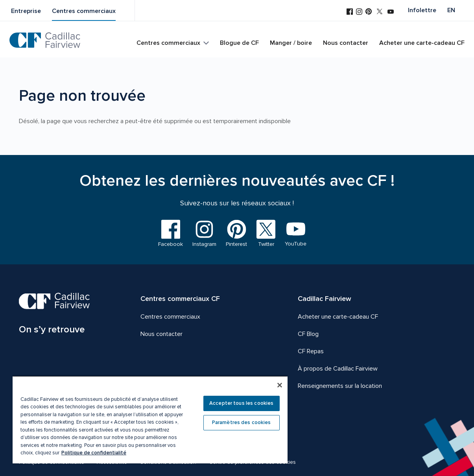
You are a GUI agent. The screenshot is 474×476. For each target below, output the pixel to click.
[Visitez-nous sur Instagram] (359, 12)
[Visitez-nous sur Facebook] (350, 12)
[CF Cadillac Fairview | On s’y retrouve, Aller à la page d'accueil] (54, 315)
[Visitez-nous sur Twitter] (380, 12)
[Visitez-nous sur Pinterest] (369, 12)
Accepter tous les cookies (241, 403)
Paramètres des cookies (242, 422)
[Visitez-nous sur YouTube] (391, 12)
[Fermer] (280, 385)
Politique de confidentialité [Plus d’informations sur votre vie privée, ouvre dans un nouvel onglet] (94, 453)
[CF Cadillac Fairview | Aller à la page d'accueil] (45, 40)
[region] (150, 420)
